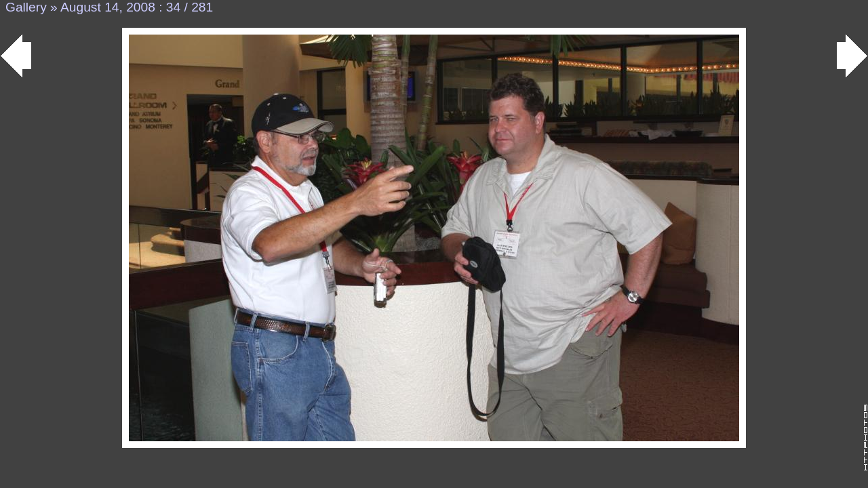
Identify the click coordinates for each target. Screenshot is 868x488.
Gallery (26, 7)
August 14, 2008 (108, 7)
